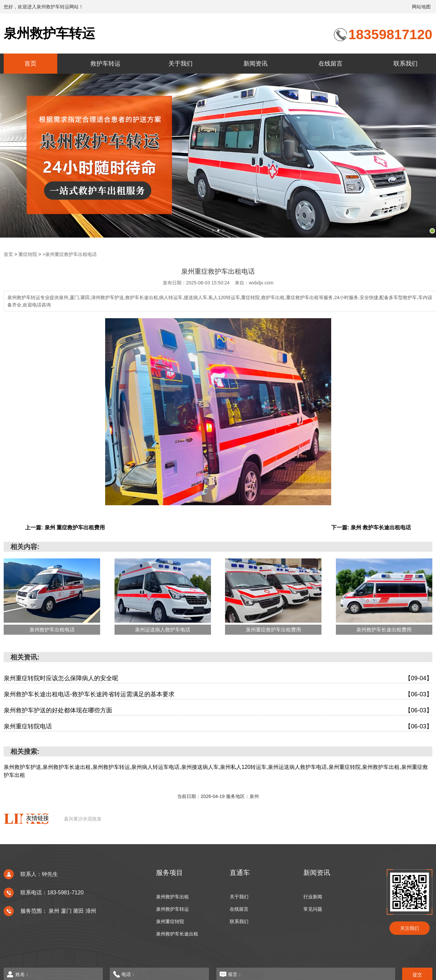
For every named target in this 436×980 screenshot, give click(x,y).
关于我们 (180, 64)
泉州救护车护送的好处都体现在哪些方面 (218, 710)
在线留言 (331, 64)
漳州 (91, 911)
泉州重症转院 (170, 922)
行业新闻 (313, 897)
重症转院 (28, 254)
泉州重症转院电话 (218, 727)
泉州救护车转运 (49, 33)
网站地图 (421, 7)
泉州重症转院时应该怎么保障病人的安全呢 (218, 678)
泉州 (55, 911)
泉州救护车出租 (172, 897)
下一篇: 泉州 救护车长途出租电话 (371, 527)
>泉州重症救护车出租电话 (70, 254)
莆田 (79, 911)
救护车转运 (105, 64)
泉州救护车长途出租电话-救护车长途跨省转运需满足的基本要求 (218, 694)
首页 (30, 64)
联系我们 (406, 64)
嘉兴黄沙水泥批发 (83, 819)
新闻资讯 (256, 64)
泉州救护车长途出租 (177, 934)
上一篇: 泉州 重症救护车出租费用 (65, 527)
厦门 (67, 911)
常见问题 (313, 909)
